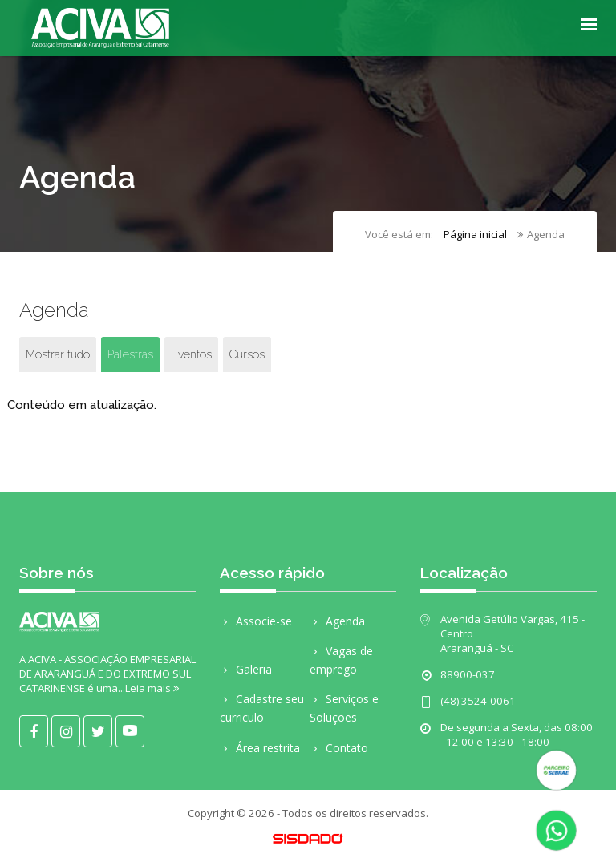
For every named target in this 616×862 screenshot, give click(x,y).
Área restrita (260, 748)
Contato (339, 748)
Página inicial (475, 234)
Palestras (130, 354)
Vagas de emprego (341, 660)
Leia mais (152, 688)
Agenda (337, 621)
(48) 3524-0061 (478, 701)
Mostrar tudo (58, 354)
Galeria (246, 669)
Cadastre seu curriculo (262, 708)
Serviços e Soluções (344, 708)
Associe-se (256, 621)
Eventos (191, 354)
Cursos (247, 354)
